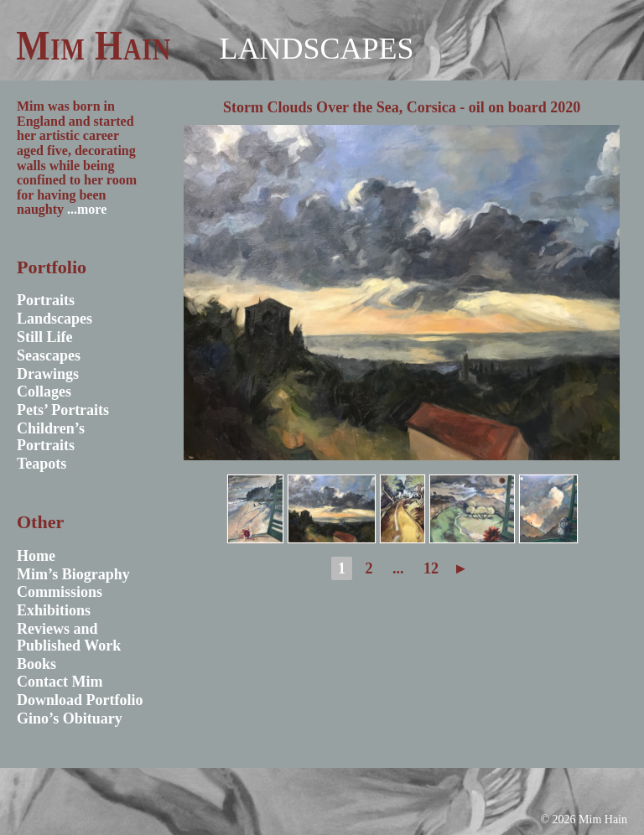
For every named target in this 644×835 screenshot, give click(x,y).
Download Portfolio (80, 700)
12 (431, 568)
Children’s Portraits (51, 437)
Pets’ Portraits (63, 410)
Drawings (48, 374)
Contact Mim (60, 682)
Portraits (46, 300)
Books (36, 664)
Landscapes (316, 49)
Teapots (42, 464)
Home (36, 556)
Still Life (45, 337)
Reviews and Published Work (69, 637)
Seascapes (49, 355)
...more (87, 209)
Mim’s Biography (73, 574)
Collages (44, 392)
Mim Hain (93, 45)
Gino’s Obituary (70, 718)
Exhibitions (54, 610)
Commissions (60, 592)
